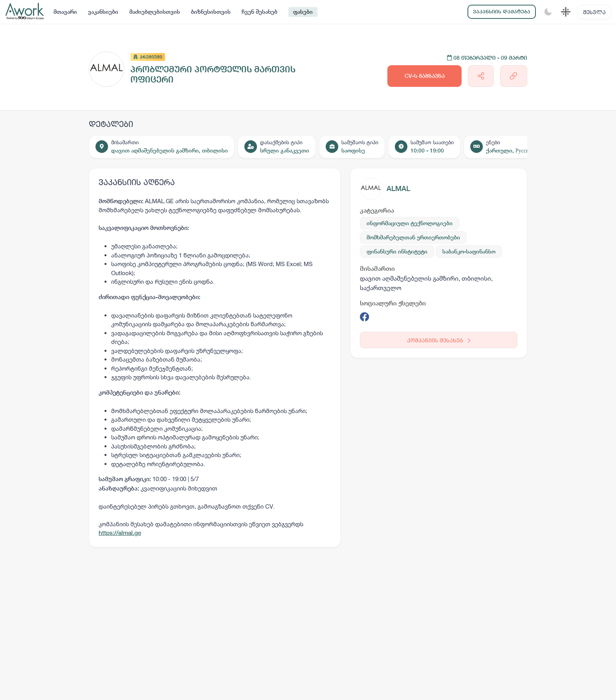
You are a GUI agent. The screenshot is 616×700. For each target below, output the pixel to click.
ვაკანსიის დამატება (502, 12)
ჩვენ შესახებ (259, 12)
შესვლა (594, 12)
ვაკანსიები (103, 12)
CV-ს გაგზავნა (425, 76)
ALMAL (398, 188)
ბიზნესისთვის (211, 12)
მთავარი (65, 12)
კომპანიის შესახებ (439, 340)
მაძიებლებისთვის (155, 12)
